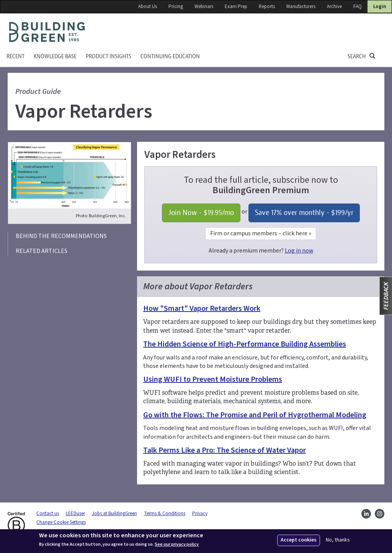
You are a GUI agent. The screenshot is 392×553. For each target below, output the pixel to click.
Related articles (42, 251)
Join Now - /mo (201, 213)
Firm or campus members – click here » (261, 233)
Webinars (204, 7)
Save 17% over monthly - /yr (304, 213)
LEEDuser (75, 514)
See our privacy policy (177, 545)
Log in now (299, 251)
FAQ (358, 7)
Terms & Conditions (165, 514)
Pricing (176, 7)
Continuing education (170, 57)
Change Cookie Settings (61, 522)
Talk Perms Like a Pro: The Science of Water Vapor (225, 450)
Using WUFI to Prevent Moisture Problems (213, 379)
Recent (16, 57)
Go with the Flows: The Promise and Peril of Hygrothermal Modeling (255, 415)
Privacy (200, 514)
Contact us (48, 514)
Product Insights (109, 57)
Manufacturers (301, 7)
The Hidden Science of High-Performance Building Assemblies (245, 344)
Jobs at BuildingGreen (114, 514)
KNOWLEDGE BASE (55, 57)
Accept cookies (299, 540)
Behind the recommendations (61, 236)
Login (380, 7)
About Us (148, 7)
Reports (267, 7)
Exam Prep (236, 7)
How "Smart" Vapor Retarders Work (202, 308)
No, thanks (338, 540)
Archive (334, 7)
